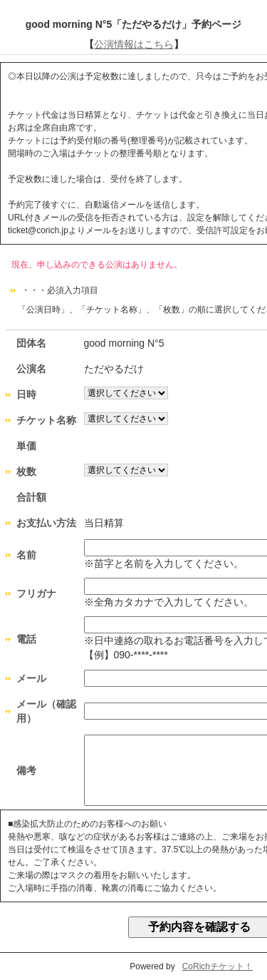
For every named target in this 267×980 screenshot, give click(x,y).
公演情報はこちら (134, 44)
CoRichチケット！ (218, 966)
